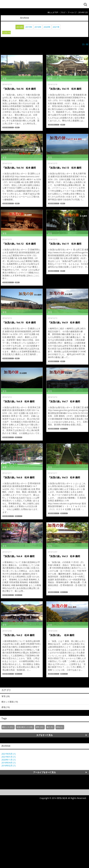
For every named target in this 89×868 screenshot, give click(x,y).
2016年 (38, 27)
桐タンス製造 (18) (10, 702)
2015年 (29, 27)
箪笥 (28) (6, 696)
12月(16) (6, 32)
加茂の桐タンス (8, 128)
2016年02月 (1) (9, 766)
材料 (17, 128)
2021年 (56, 27)
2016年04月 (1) (9, 763)
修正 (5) (50, 727)
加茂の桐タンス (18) (24, 727)
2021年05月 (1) (9, 754)
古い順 (85, 44)
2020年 (47, 27)
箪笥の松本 (45, 4)
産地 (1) (59, 727)
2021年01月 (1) (9, 757)
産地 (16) (6, 707)
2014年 (20, 27)
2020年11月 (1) (9, 760)
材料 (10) (39, 727)
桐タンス (18, 437)
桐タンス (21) (8, 727)
